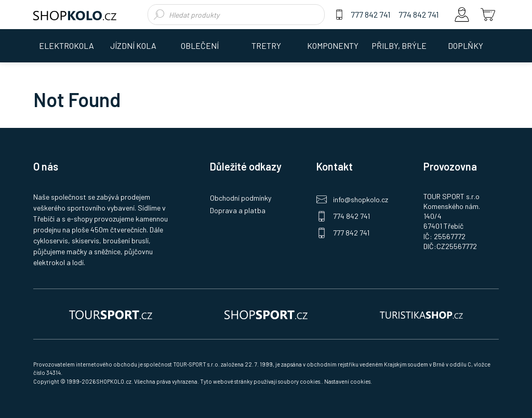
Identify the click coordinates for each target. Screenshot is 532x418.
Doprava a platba (238, 210)
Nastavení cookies (347, 381)
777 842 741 (370, 14)
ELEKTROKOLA (66, 45)
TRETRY (266, 45)
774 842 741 (418, 14)
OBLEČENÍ (200, 45)
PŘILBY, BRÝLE (399, 45)
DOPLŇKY (465, 45)
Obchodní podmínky (241, 198)
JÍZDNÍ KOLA (133, 45)
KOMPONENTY (333, 45)
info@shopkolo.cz (361, 199)
